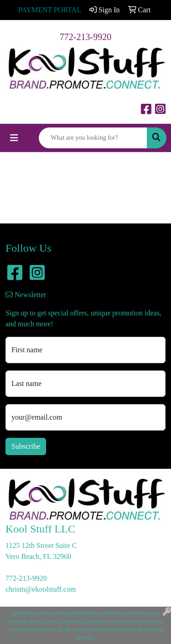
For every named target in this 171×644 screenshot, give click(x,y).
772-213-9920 (85, 37)
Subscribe (26, 446)
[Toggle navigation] (14, 138)
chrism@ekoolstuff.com (41, 589)
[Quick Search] (93, 138)
